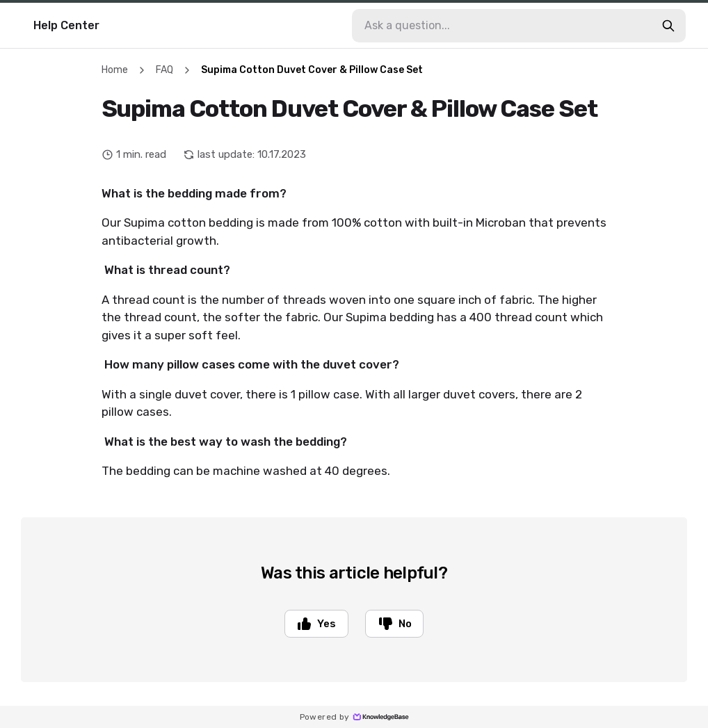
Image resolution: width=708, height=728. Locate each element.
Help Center (66, 25)
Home (115, 70)
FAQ (164, 70)
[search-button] (668, 26)
